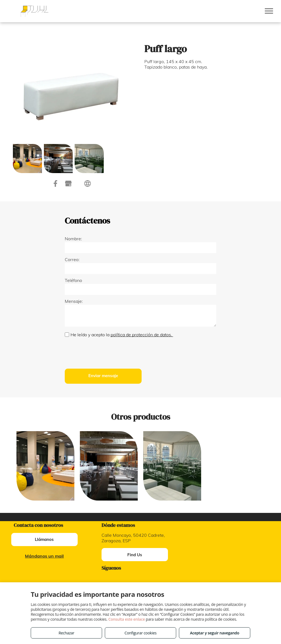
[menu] (269, 11)
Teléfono (73, 280)
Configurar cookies (141, 633)
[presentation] (106, 352)
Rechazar (66, 633)
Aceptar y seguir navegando (214, 633)
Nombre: (73, 239)
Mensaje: (74, 301)
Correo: (72, 259)
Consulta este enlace (127, 619)
